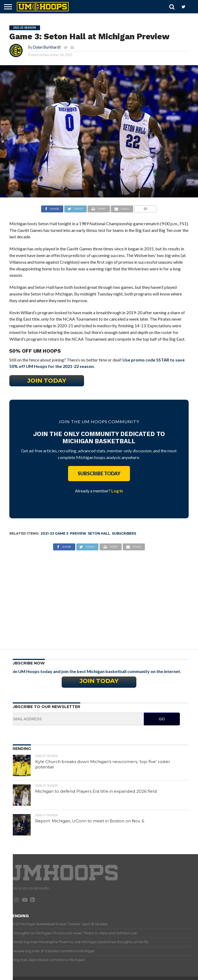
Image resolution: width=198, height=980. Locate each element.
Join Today (47, 380)
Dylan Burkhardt (47, 47)
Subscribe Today (99, 473)
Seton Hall (99, 533)
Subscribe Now (27, 663)
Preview (78, 533)
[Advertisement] (99, 596)
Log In (117, 491)
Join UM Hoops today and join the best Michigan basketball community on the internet (95, 671)
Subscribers (124, 533)
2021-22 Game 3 (54, 533)
